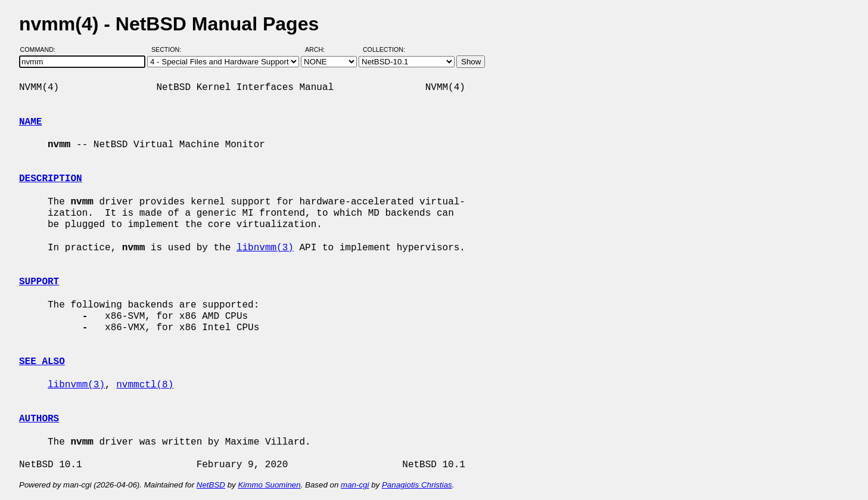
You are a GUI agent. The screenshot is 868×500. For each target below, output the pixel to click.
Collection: (384, 49)
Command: (41, 49)
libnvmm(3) (265, 248)
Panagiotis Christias (417, 485)
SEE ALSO (42, 362)
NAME (30, 122)
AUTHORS (39, 419)
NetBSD (211, 485)
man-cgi (355, 485)
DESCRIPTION (51, 179)
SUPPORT (39, 282)
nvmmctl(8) (145, 385)
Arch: (320, 49)
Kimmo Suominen (269, 485)
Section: (169, 49)
